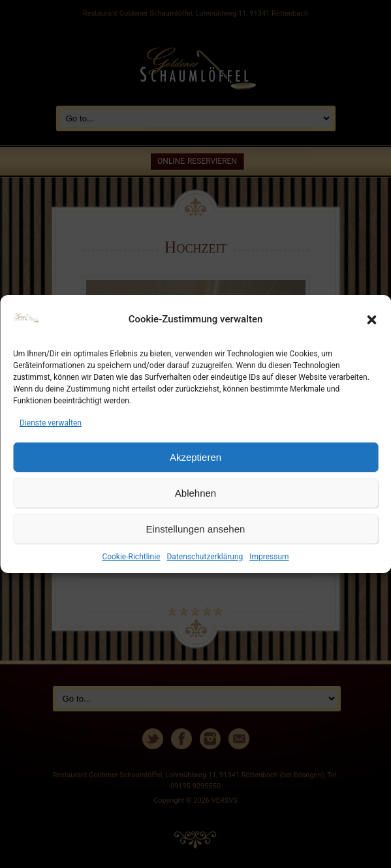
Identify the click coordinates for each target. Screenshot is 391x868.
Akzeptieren (195, 457)
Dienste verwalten (51, 423)
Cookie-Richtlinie (131, 557)
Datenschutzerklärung (205, 557)
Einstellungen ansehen (196, 529)
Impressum (269, 557)
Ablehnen (195, 493)
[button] (371, 320)
